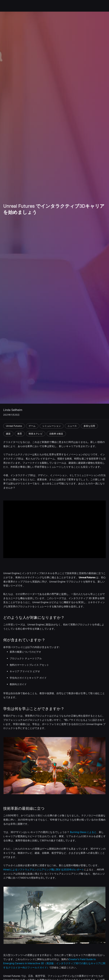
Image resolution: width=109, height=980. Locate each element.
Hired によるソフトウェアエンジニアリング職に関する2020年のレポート (44, 870)
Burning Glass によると (83, 832)
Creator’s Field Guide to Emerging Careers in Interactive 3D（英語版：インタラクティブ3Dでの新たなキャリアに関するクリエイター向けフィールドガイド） (54, 963)
